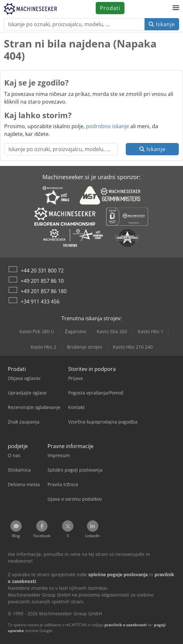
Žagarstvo (75, 331)
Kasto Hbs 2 (43, 347)
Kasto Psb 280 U (37, 331)
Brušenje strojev (85, 347)
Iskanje (162, 24)
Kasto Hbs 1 (151, 331)
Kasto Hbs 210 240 (133, 347)
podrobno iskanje (108, 126)
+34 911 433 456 (40, 302)
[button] (176, 8)
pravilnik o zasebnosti (126, 625)
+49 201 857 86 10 (42, 281)
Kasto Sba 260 (112, 331)
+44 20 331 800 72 (42, 271)
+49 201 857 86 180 (44, 291)
